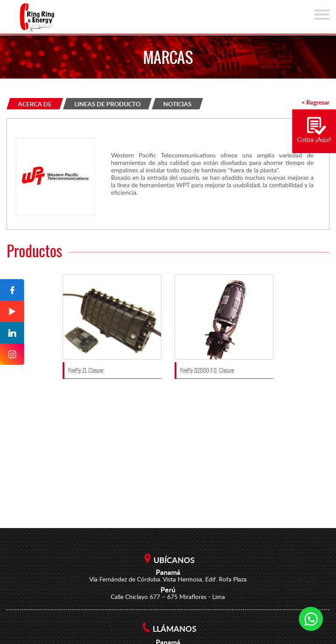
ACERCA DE (35, 104)
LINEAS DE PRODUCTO (107, 104)
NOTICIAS (177, 104)
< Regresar (315, 102)
